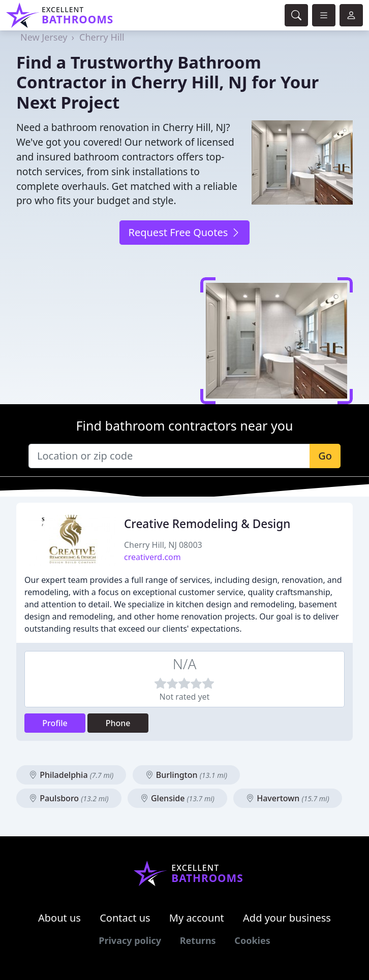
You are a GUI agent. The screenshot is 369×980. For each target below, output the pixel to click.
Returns (198, 940)
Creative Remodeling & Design (207, 524)
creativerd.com (152, 557)
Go (325, 456)
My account (197, 918)
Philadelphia (71, 775)
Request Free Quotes (184, 232)
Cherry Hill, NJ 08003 (163, 545)
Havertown (288, 798)
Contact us (125, 918)
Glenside (177, 798)
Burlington (186, 775)
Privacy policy (130, 940)
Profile (55, 723)
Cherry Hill (102, 37)
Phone (118, 723)
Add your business (287, 918)
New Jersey (44, 37)
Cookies (252, 940)
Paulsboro (69, 798)
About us (59, 918)
